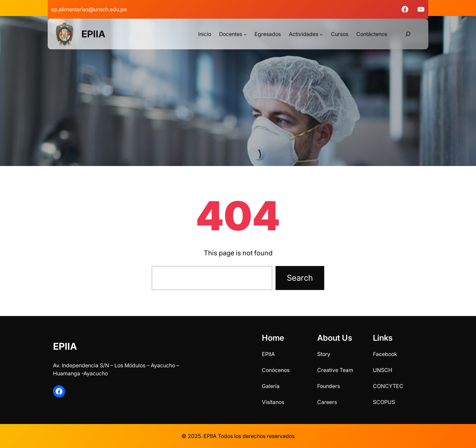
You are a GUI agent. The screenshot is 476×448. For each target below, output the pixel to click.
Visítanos (273, 402)
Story (324, 354)
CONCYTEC (388, 386)
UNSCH (383, 370)
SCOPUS (384, 402)
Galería (271, 386)
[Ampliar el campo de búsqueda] (408, 34)
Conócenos (276, 370)
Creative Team (335, 370)
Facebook (385, 354)
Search (300, 278)
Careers (327, 402)
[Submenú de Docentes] (245, 34)
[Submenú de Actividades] (321, 34)
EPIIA (93, 34)
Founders (329, 386)
